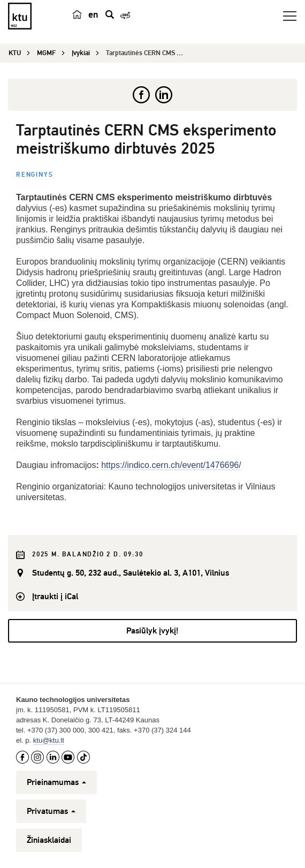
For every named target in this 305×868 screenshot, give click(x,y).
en (93, 14)
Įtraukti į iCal (55, 597)
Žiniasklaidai (49, 840)
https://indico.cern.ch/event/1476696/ (171, 465)
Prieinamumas (56, 782)
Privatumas (51, 811)
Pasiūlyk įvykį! (152, 631)
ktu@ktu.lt (49, 740)
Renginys (35, 175)
